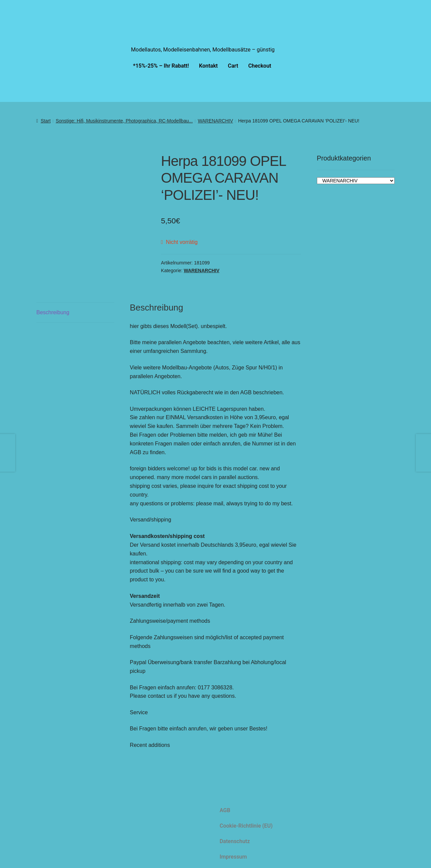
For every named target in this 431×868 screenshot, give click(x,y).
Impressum (233, 857)
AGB (225, 810)
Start (46, 121)
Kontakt (208, 66)
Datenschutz (235, 841)
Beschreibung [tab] (53, 312)
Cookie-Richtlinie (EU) (246, 826)
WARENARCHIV (216, 121)
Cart (233, 66)
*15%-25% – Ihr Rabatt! (161, 66)
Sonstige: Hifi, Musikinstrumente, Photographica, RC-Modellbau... (124, 121)
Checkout (260, 66)
